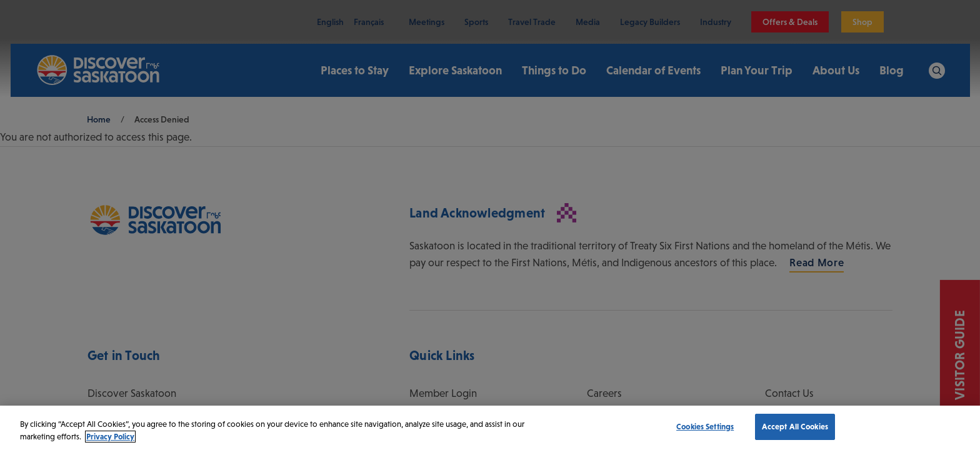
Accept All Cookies (795, 427)
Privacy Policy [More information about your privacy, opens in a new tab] (110, 437)
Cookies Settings (705, 427)
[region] (490, 428)
